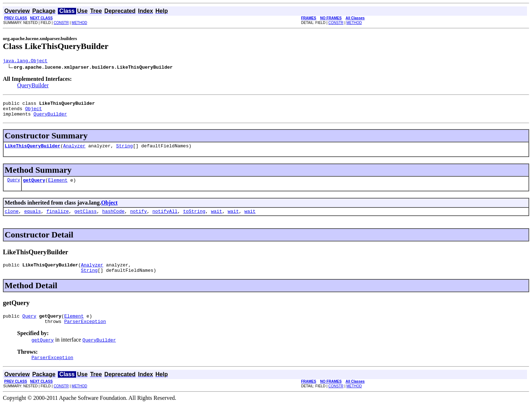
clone (12, 219)
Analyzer (74, 151)
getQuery (34, 186)
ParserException (85, 333)
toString (194, 219)
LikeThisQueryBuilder (33, 151)
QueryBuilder (33, 86)
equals (33, 219)
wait (216, 219)
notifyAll (165, 219)
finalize (58, 219)
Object (33, 112)
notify (138, 219)
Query (14, 186)
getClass (85, 219)
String (125, 151)
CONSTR (61, 23)
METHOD (79, 23)
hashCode (113, 219)
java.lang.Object (25, 62)
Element (58, 186)
